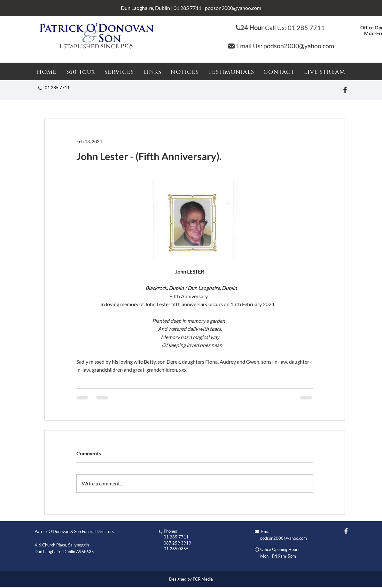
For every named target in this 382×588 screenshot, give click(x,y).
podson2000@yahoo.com (233, 8)
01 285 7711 (187, 8)
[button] (185, 72)
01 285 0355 (176, 549)
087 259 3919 (177, 543)
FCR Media (203, 579)
